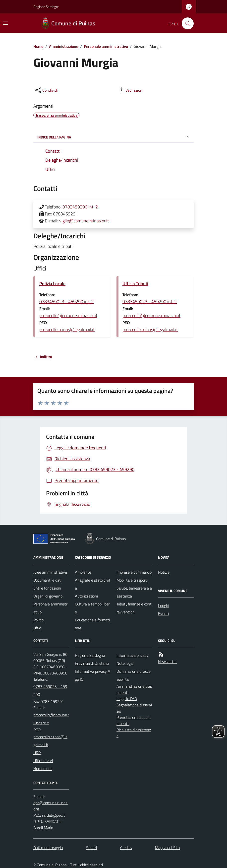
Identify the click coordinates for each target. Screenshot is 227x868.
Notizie (164, 572)
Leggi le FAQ (127, 699)
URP (37, 753)
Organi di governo (48, 596)
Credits (126, 848)
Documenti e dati (47, 580)
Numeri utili (43, 769)
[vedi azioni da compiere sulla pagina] (130, 90)
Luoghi (164, 605)
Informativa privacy (132, 655)
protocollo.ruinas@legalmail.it (67, 329)
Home (38, 46)
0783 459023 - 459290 (50, 690)
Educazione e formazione (92, 624)
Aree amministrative (50, 572)
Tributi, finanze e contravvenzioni (134, 608)
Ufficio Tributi (135, 284)
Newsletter (167, 662)
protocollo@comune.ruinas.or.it (68, 315)
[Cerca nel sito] (186, 23)
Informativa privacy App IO (93, 675)
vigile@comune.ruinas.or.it (84, 221)
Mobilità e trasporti (132, 580)
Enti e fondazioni (47, 588)
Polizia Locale (52, 284)
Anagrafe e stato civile (92, 584)
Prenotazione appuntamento (134, 720)
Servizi (91, 848)
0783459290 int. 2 (80, 207)
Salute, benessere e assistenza (134, 592)
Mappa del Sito (167, 848)
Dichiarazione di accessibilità (134, 675)
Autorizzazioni (86, 596)
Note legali (125, 663)
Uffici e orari (43, 761)
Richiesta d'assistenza (134, 733)
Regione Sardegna (46, 7)
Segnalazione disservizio (134, 708)
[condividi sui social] (46, 90)
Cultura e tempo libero (92, 608)
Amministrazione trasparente (134, 689)
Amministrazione (64, 46)
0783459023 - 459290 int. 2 (66, 301)
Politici (39, 620)
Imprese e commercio (134, 572)
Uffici (37, 628)
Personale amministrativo (106, 46)
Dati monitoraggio (48, 848)
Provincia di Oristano (92, 663)
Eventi (163, 613)
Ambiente (83, 572)
